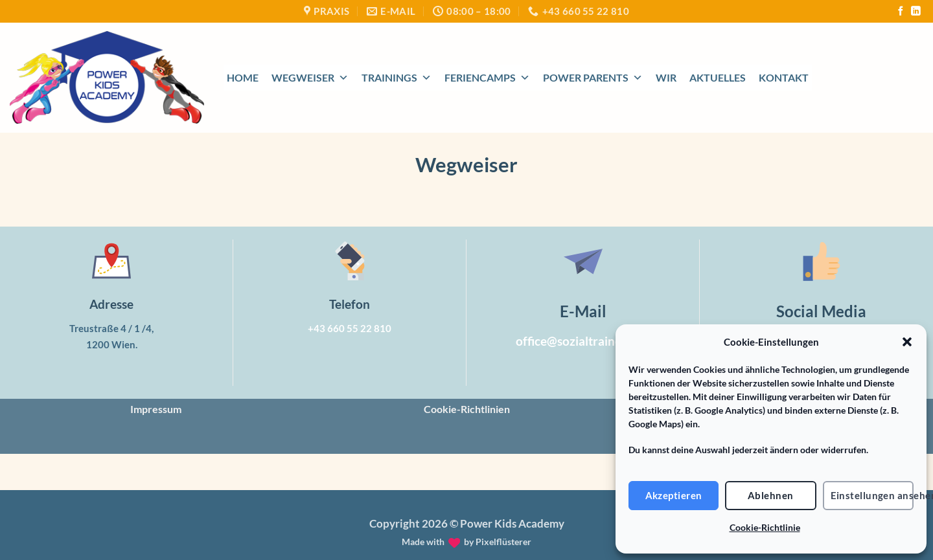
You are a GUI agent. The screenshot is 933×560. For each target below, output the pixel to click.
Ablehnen (771, 495)
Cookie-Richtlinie (765, 527)
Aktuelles (718, 77)
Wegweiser (310, 78)
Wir (666, 77)
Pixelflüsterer (503, 542)
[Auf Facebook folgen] (901, 12)
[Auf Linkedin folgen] (916, 12)
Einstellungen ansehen (872, 495)
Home (243, 77)
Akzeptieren (674, 495)
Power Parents (593, 78)
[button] (907, 342)
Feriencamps (487, 78)
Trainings (397, 78)
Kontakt (784, 77)
